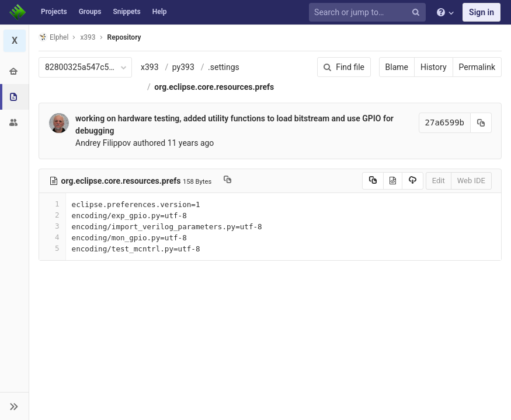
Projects (54, 12)
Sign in (482, 12)
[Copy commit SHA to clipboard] (481, 123)
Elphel (53, 37)
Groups (90, 12)
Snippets (126, 12)
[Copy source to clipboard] (373, 181)
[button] (14, 406)
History (434, 67)
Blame (397, 67)
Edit (439, 181)
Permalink (477, 67)
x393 (150, 67)
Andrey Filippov (103, 143)
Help (160, 12)
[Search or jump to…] (369, 13)
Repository (124, 37)
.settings (224, 67)
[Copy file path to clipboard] (227, 181)
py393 (183, 67)
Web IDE (471, 181)
